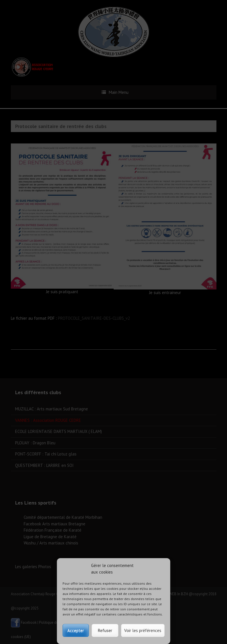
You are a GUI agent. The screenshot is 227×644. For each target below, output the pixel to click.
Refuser (105, 630)
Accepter (76, 630)
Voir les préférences (143, 630)
